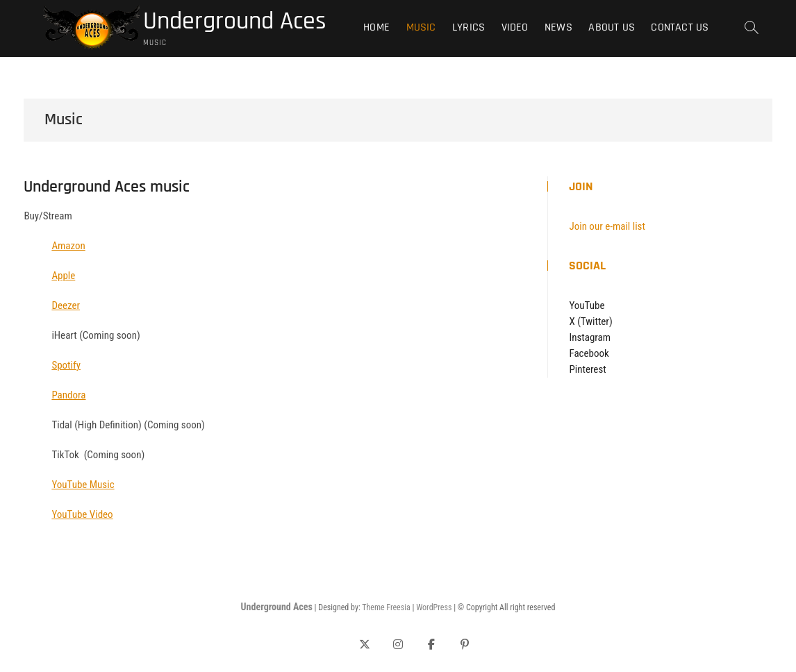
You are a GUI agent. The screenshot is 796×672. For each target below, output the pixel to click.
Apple (63, 276)
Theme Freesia (386, 607)
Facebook (589, 353)
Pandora (68, 395)
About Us (612, 27)
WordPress (434, 607)
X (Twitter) (590, 321)
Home (376, 27)
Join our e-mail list (607, 226)
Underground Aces (235, 22)
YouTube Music (83, 485)
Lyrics (469, 27)
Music (421, 27)
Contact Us (680, 27)
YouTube (587, 305)
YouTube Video (82, 514)
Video (515, 27)
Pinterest (587, 369)
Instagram (590, 337)
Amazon (68, 246)
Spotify (66, 365)
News (558, 27)
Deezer (66, 305)
